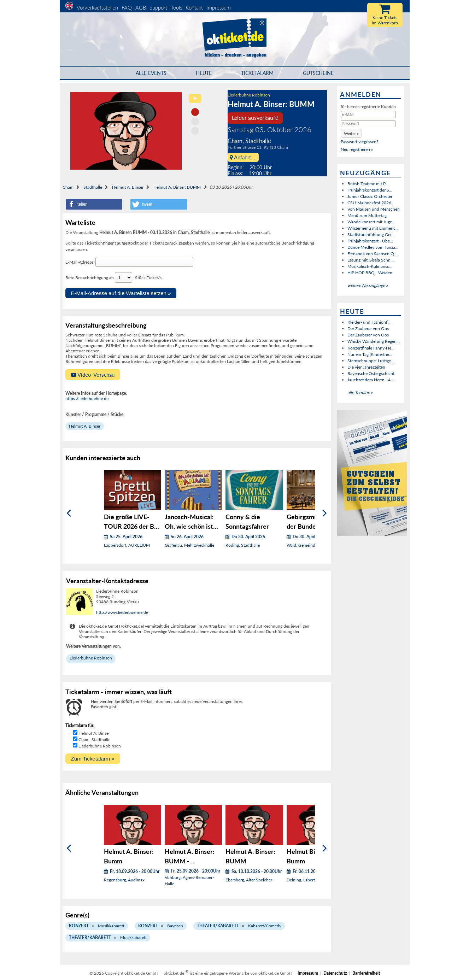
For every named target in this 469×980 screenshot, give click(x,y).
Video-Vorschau (93, 375)
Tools (176, 7)
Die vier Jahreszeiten (366, 367)
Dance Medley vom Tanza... (373, 247)
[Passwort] (368, 124)
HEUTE (204, 73)
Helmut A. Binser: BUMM (177, 187)
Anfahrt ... (243, 157)
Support (158, 7)
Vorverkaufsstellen (97, 7)
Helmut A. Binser (128, 187)
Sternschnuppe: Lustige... (371, 361)
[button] (94, 204)
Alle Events (151, 73)
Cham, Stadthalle (94, 740)
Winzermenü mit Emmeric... (373, 228)
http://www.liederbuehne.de (122, 612)
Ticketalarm (257, 73)
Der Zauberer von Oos (368, 328)
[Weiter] (325, 513)
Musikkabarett (111, 926)
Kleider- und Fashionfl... (370, 322)
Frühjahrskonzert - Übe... (370, 241)
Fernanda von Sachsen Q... (372, 254)
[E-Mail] (368, 115)
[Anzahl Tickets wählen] (124, 277)
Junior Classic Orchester (370, 196)
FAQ (127, 7)
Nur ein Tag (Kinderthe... (370, 354)
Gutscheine (318, 73)
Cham (68, 187)
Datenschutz (335, 973)
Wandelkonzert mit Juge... (371, 222)
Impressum (219, 7)
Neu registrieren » (357, 149)
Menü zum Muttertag (367, 215)
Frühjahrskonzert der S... (370, 190)
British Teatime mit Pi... (369, 184)
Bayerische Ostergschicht (371, 373)
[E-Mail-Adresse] (144, 262)
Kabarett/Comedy (265, 926)
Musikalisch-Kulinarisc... (370, 266)
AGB (141, 7)
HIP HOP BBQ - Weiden (370, 273)
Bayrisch (175, 926)
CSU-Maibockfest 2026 (369, 203)
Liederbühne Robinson (249, 95)
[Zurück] (69, 513)
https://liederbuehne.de (87, 398)
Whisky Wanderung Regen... (374, 341)
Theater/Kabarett (218, 926)
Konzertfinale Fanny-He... (371, 348)
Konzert (79, 926)
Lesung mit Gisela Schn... (371, 260)
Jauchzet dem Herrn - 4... (371, 380)
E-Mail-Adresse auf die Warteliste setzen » (121, 293)
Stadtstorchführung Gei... (371, 234)
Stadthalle (93, 187)
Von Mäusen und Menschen (374, 209)
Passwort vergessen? (359, 142)
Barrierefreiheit (366, 973)
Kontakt (194, 7)
